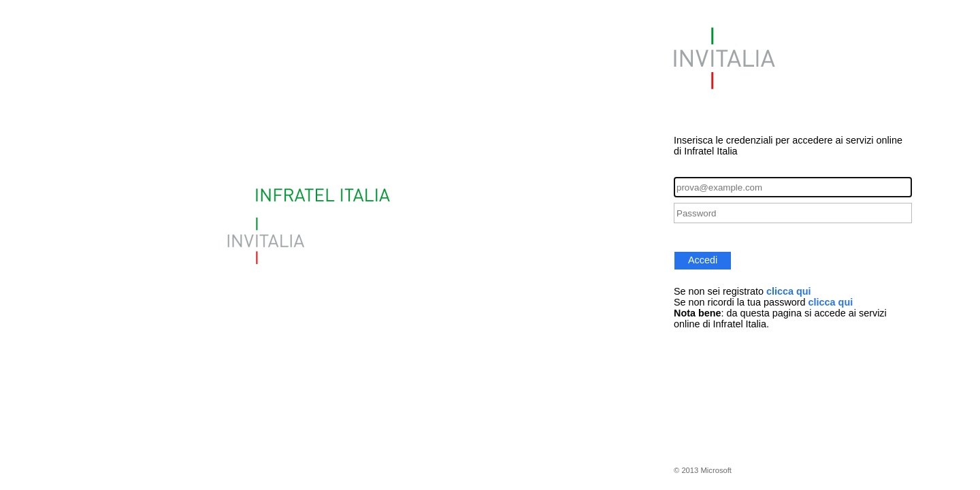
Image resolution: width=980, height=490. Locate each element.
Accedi (703, 260)
